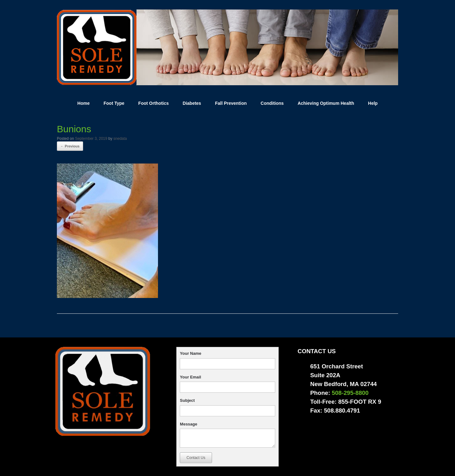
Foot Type (114, 103)
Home (84, 103)
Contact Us (196, 458)
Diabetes (192, 103)
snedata (120, 139)
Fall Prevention (231, 103)
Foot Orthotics (154, 103)
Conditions (272, 103)
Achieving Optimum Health (326, 103)
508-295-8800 (350, 393)
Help (373, 103)
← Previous (70, 146)
